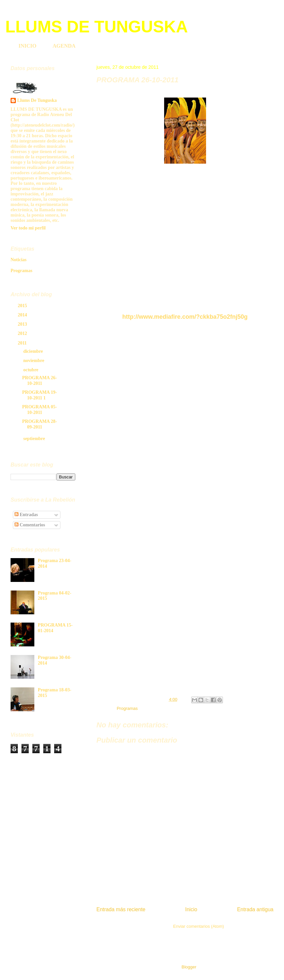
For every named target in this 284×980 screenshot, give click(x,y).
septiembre (35, 439)
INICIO (27, 46)
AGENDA (64, 46)
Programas (127, 708)
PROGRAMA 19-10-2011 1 (39, 395)
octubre (31, 370)
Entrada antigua (255, 909)
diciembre (34, 351)
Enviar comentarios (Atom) (198, 926)
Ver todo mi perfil (28, 228)
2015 (23, 306)
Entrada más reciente (121, 909)
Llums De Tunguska (37, 100)
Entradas (26, 515)
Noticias (18, 260)
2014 (23, 315)
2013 (23, 324)
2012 (23, 333)
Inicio (191, 909)
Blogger (189, 967)
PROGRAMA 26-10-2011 (39, 381)
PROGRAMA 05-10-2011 (39, 410)
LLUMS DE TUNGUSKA (97, 27)
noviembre (34, 361)
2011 (23, 343)
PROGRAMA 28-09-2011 (39, 424)
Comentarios (30, 525)
